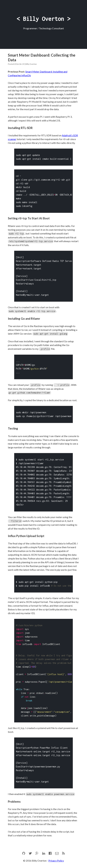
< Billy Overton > (43, 19)
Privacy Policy (56, 859)
